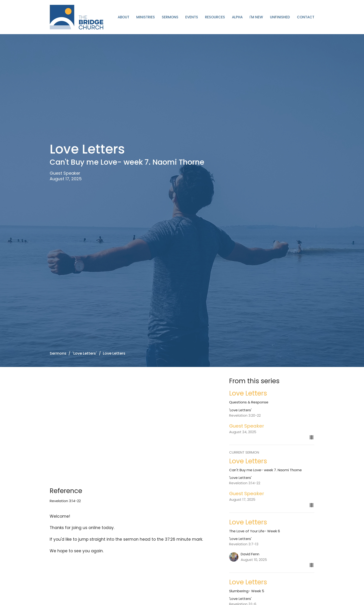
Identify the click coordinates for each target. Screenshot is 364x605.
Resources (215, 17)
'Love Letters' (85, 353)
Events (192, 17)
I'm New (256, 17)
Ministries (146, 17)
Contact (306, 17)
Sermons (170, 17)
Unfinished (280, 17)
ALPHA (237, 17)
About (123, 17)
